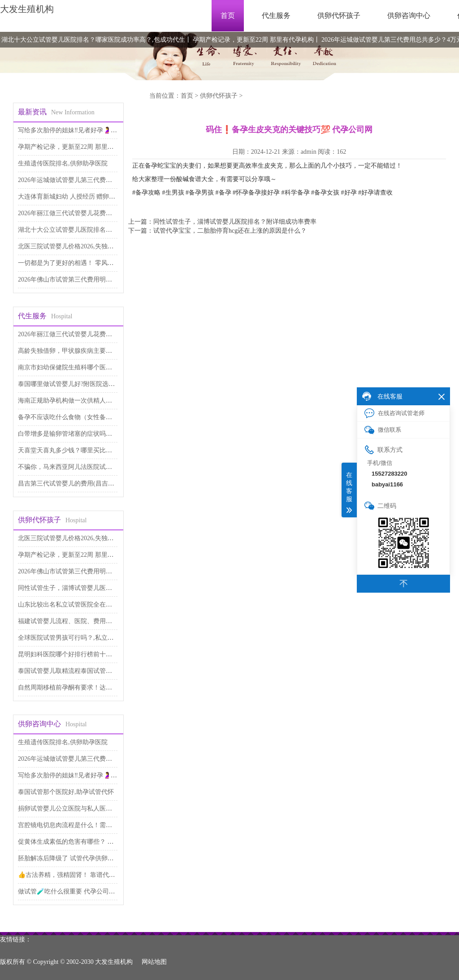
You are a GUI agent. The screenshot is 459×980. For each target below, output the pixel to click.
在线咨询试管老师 (394, 413)
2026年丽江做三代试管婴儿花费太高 (68, 213)
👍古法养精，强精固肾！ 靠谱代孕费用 (73, 875)
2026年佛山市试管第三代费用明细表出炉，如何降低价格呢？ (103, 280)
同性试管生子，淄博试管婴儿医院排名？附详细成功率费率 (100, 588)
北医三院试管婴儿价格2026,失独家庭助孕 (75, 246)
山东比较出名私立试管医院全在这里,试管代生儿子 (88, 605)
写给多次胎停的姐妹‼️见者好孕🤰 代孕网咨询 (81, 130)
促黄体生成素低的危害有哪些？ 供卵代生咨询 (82, 842)
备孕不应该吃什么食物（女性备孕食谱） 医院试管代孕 (94, 417)
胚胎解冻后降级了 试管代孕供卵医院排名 (75, 858)
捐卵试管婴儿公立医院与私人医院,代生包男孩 (82, 809)
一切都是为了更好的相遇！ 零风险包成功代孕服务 (88, 263)
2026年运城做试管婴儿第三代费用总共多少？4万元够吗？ (98, 180)
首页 (228, 15)
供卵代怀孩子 (339, 15)
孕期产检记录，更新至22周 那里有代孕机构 (253, 40)
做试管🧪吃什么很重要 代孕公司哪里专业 (76, 891)
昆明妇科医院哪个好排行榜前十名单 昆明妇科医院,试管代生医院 (107, 654)
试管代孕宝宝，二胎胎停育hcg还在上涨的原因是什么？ (230, 231)
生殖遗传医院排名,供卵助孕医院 (63, 163)
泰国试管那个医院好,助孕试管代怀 (66, 792)
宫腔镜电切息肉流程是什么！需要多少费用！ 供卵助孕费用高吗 (107, 825)
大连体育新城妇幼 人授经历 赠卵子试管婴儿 (79, 197)
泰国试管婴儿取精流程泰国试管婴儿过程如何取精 (87, 671)
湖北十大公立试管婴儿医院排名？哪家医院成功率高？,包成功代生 (93, 40)
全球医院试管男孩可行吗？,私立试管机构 (75, 638)
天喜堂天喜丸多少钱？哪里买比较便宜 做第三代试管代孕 (97, 450)
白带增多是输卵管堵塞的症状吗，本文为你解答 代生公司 (97, 434)
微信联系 (383, 430)
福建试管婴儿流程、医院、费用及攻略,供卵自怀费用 (91, 621)
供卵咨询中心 (409, 15)
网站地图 (154, 962)
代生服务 (276, 15)
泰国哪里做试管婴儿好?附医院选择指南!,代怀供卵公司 (93, 384)
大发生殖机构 (27, 9)
